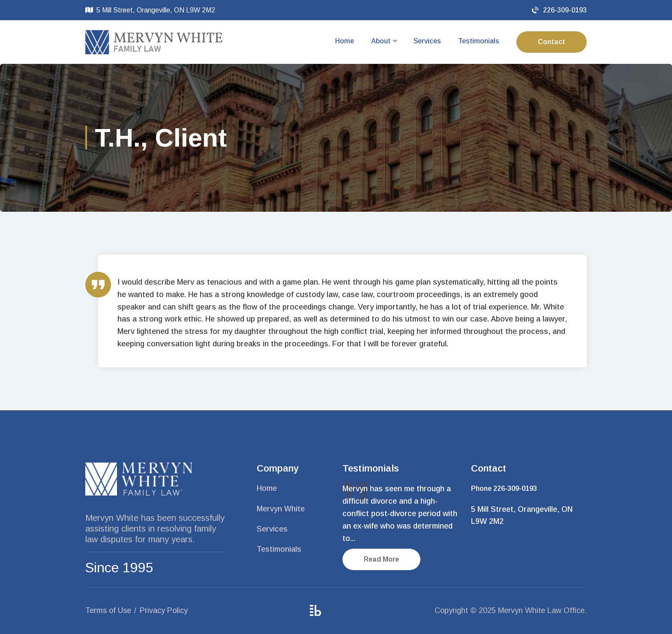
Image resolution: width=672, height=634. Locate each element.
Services (427, 41)
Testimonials (479, 41)
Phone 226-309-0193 (504, 488)
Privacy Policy (164, 610)
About (381, 41)
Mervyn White (281, 509)
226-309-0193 (559, 10)
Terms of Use (108, 610)
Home (345, 41)
